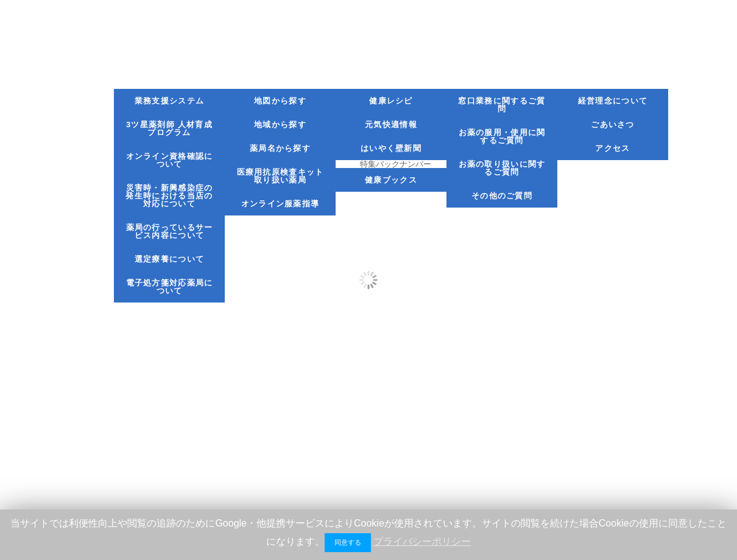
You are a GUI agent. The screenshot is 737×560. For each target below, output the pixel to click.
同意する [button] (348, 542)
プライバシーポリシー (422, 541)
